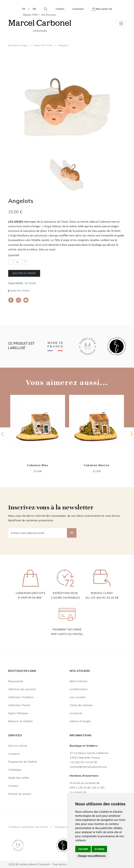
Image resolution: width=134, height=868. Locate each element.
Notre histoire (79, 681)
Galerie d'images (80, 721)
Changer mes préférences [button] (92, 856)
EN (34, 9)
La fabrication (79, 689)
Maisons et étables (21, 721)
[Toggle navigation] (121, 23)
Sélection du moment (22, 689)
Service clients (18, 746)
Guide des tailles (20, 291)
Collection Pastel (19, 705)
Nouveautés (16, 681)
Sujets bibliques (18, 713)
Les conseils (78, 697)
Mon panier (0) (102, 9)
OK (72, 533)
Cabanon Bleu (38, 465)
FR (24, 9)
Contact (60, 9)
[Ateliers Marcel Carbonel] (40, 22)
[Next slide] (131, 434)
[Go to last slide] (3, 434)
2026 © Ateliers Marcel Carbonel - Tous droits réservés (43, 864)
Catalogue (15, 770)
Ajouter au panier (24, 273)
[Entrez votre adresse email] (38, 533)
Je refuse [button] (99, 849)
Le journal (76, 713)
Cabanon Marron (96, 465)
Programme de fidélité (23, 762)
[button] (44, 9)
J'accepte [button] (83, 849)
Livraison (14, 754)
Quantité (14, 255)
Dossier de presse (20, 794)
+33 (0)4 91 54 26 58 (104, 598)
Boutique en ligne (18, 45)
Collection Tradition (21, 697)
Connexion (78, 9)
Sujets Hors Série (43, 45)
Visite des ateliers (81, 705)
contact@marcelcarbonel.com (88, 767)
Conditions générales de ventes (28, 827)
